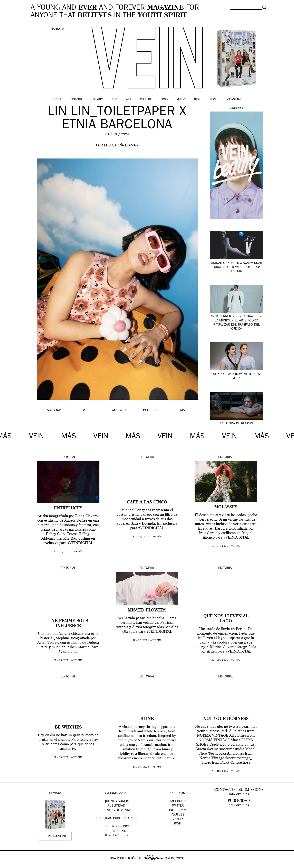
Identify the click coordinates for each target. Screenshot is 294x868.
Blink (147, 719)
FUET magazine (116, 831)
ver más (78, 552)
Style (58, 100)
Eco (115, 100)
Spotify (178, 819)
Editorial (77, 100)
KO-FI (178, 824)
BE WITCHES (68, 727)
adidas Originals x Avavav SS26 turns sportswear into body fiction (237, 267)
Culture (146, 100)
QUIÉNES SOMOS (116, 801)
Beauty (98, 100)
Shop (213, 100)
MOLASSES (226, 507)
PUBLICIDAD (116, 806)
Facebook (178, 801)
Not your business (226, 719)
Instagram (233, 100)
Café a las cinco (147, 502)
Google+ (7, 865)
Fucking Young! (116, 827)
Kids (197, 100)
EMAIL (183, 410)
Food (164, 100)
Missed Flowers (147, 610)
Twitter (178, 806)
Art (129, 100)
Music (181, 100)
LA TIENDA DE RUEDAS (237, 424)
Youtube (178, 815)
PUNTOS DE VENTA (116, 810)
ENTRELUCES (68, 508)
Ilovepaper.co (116, 836)
